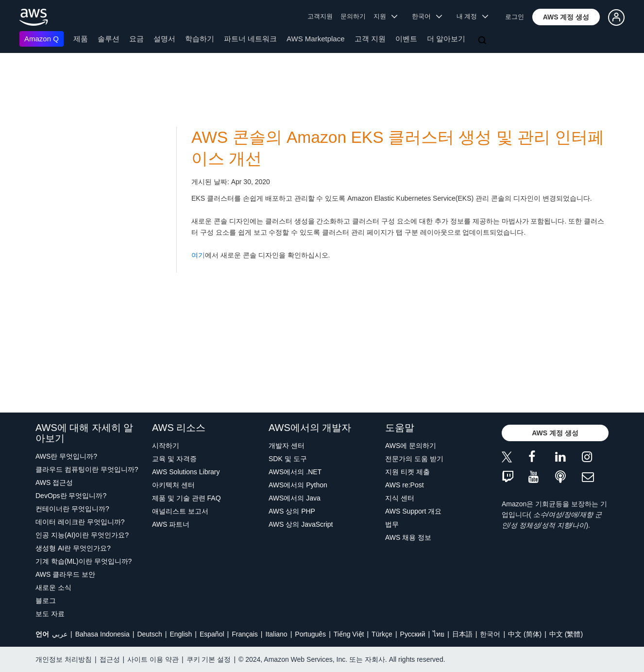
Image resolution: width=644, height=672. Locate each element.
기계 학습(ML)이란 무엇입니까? (84, 561)
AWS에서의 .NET (295, 472)
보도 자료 (50, 614)
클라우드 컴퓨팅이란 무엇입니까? (87, 469)
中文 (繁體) (566, 634)
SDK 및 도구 (288, 459)
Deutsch (149, 634)
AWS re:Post (405, 485)
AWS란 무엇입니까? (66, 456)
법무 (392, 524)
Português (310, 634)
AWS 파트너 (171, 524)
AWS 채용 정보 (408, 537)
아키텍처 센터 (173, 485)
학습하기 (200, 39)
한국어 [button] (427, 16)
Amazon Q (42, 39)
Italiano (277, 634)
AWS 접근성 (54, 482)
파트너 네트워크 (250, 39)
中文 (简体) (525, 634)
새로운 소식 (53, 587)
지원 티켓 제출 (407, 472)
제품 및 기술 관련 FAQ (186, 498)
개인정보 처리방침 (64, 659)
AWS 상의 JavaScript (301, 524)
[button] (566, 17)
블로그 (46, 601)
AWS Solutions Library (186, 472)
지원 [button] (385, 16)
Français (245, 634)
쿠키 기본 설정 (209, 659)
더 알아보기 (446, 39)
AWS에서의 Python (298, 485)
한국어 (490, 634)
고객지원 (320, 16)
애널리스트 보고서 (180, 511)
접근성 (110, 659)
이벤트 (406, 39)
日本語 (462, 634)
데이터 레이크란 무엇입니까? (80, 522)
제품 (81, 39)
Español (212, 634)
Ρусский (413, 634)
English (181, 634)
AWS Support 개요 (413, 511)
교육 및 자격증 (174, 459)
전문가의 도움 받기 (414, 459)
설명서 (164, 39)
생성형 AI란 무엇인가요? (73, 548)
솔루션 (109, 39)
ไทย (439, 634)
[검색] (483, 41)
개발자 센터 (287, 446)
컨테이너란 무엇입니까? (72, 509)
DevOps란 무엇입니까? (71, 496)
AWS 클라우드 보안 (65, 574)
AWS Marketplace (315, 39)
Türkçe (382, 634)
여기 (198, 255)
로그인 (515, 17)
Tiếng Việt (349, 634)
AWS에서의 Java (295, 498)
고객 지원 (370, 39)
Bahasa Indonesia (102, 634)
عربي (60, 634)
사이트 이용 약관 (153, 659)
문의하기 (353, 16)
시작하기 (166, 446)
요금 (136, 39)
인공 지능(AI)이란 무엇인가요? (82, 535)
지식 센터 (400, 498)
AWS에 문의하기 (411, 446)
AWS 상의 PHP (292, 511)
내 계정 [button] (472, 16)
